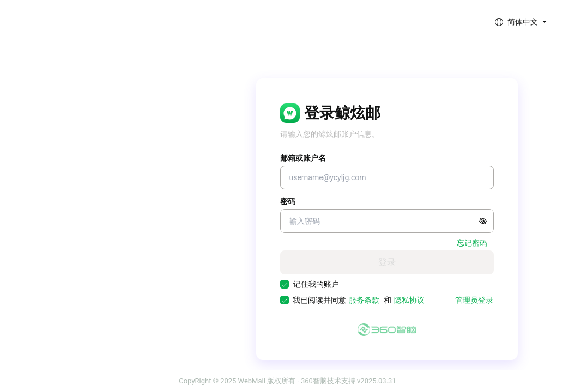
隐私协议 (409, 300)
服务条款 (364, 300)
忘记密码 (472, 243)
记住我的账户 (316, 284)
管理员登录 (474, 300)
